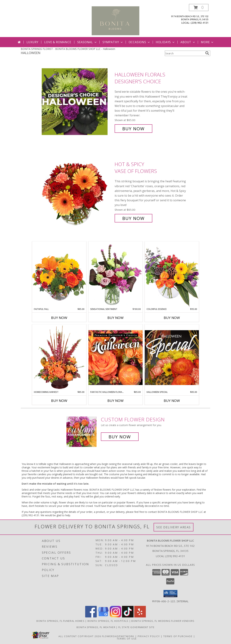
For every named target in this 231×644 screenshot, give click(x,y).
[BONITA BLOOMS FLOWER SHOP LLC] (116, 21)
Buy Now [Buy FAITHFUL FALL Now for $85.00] (59, 318)
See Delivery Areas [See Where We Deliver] (174, 527)
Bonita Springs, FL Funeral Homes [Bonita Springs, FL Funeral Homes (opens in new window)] (60, 621)
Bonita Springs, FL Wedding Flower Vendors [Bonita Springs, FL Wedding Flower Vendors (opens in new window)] (163, 621)
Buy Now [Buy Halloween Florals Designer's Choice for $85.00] (133, 129)
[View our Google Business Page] (103, 616)
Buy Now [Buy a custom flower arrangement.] (120, 437)
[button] (199, 7)
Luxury (32, 42)
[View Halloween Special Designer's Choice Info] (172, 357)
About (188, 42)
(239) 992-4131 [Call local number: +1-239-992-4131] (200, 23)
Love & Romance (58, 42)
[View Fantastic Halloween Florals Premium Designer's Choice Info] (115, 357)
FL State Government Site (136, 627)
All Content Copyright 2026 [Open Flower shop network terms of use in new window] (80, 636)
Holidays (165, 42)
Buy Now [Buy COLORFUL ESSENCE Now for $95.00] (172, 318)
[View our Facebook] (91, 616)
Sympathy (113, 42)
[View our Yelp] (140, 616)
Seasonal (87, 42)
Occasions (140, 42)
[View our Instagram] (115, 616)
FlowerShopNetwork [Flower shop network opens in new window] (118, 636)
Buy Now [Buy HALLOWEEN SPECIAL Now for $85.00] (172, 401)
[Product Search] (184, 53)
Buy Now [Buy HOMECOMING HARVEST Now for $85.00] (59, 401)
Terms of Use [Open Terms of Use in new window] (127, 638)
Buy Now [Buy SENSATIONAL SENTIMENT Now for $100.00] (115, 318)
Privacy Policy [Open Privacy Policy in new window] (149, 636)
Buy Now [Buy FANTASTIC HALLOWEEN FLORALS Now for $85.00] (115, 401)
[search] (207, 53)
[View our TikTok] (128, 616)
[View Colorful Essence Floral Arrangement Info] (172, 274)
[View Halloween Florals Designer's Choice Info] (77, 102)
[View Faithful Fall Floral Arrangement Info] (59, 274)
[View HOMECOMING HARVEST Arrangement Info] (59, 357)
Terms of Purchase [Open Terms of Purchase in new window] (178, 636)
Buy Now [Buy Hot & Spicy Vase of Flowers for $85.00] (133, 218)
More (207, 42)
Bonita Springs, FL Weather (96, 627)
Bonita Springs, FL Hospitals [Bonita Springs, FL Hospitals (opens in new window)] (108, 621)
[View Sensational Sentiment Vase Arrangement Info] (115, 274)
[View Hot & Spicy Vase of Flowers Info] (77, 191)
